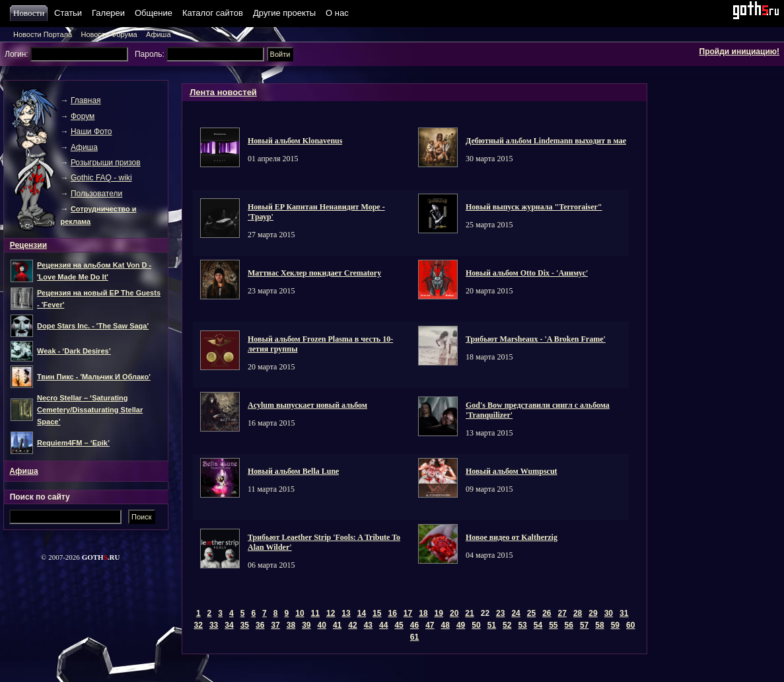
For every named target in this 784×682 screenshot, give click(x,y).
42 (352, 625)
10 (300, 613)
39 (306, 625)
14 (362, 613)
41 (337, 625)
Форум (83, 116)
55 (553, 625)
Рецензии (28, 245)
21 (469, 613)
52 (507, 625)
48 (445, 625)
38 (291, 625)
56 (569, 625)
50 (476, 625)
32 (198, 625)
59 (615, 625)
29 (593, 613)
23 (500, 613)
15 (377, 613)
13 (346, 613)
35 (245, 625)
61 (414, 637)
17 (408, 613)
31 (624, 613)
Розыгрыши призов (106, 163)
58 (599, 625)
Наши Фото (91, 132)
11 (315, 613)
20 (454, 613)
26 (547, 613)
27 (562, 613)
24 (516, 613)
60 (630, 625)
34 (229, 625)
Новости (30, 13)
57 (584, 625)
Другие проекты (284, 13)
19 (439, 613)
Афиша (159, 34)
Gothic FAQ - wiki (101, 178)
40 (322, 625)
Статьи (68, 13)
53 (522, 625)
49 (461, 625)
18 (423, 613)
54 (538, 625)
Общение (154, 13)
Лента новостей (223, 92)
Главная (86, 100)
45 (399, 625)
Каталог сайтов (213, 13)
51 (492, 625)
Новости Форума (109, 34)
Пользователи (96, 194)
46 (414, 625)
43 (368, 625)
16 (392, 613)
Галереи (108, 13)
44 (383, 625)
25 (531, 613)
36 (260, 625)
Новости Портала (43, 34)
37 (275, 625)
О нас (337, 13)
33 (214, 625)
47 (430, 625)
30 (609, 613)
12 (331, 613)
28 (578, 613)
